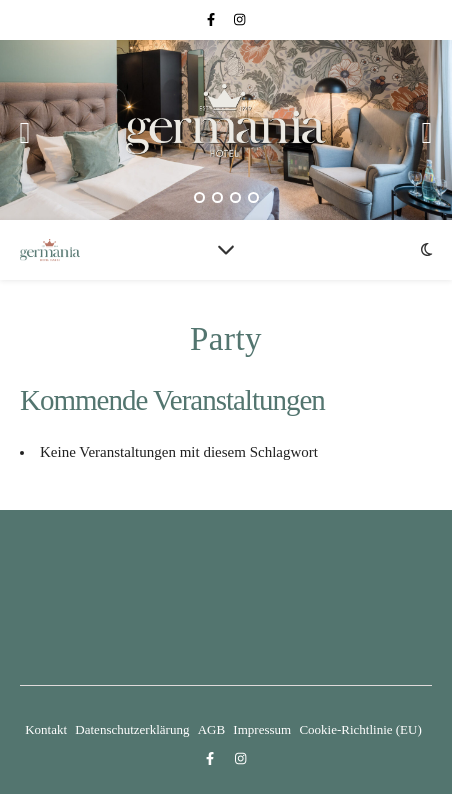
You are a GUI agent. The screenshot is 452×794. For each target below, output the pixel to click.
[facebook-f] (212, 19)
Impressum (262, 729)
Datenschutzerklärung (132, 729)
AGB (211, 729)
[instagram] (239, 19)
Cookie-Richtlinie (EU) (360, 729)
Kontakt (46, 729)
